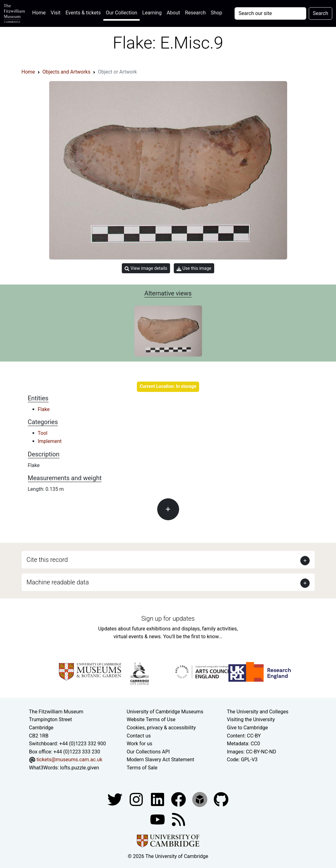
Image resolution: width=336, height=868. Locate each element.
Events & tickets (83, 13)
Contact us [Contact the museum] (139, 736)
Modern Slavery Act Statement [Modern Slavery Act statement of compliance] (161, 760)
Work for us (140, 744)
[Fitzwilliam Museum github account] (221, 799)
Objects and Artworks (67, 72)
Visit (56, 13)
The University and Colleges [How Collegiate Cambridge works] (257, 712)
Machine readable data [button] (58, 582)
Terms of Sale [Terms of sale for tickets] (142, 768)
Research (195, 13)
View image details (146, 268)
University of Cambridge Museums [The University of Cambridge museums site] (165, 712)
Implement (50, 441)
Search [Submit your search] (320, 13)
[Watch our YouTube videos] (158, 819)
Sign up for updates (168, 619)
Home (40, 12)
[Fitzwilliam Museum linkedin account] (179, 799)
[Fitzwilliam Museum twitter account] (116, 799)
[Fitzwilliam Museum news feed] (178, 819)
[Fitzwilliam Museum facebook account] (158, 799)
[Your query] (270, 13)
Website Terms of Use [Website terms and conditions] (151, 719)
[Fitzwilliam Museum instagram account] (137, 799)
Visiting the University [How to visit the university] (251, 719)
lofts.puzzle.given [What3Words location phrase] (80, 768)
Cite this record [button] (47, 560)
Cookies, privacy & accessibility (161, 728)
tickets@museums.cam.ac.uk (69, 760)
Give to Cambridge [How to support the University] (247, 728)
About (173, 13)
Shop (216, 13)
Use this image (194, 268)
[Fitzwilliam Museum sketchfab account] (200, 799)
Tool (43, 433)
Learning (152, 13)
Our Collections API (148, 752)
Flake (44, 409)
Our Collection (121, 13)
